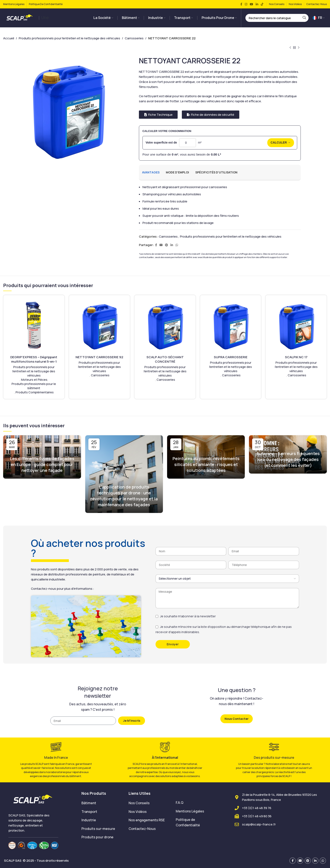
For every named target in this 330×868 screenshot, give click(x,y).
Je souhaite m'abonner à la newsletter (188, 616)
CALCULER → (281, 142)
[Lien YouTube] (251, 4)
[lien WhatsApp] (177, 245)
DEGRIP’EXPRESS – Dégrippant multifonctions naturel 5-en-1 (34, 359)
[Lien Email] (161, 245)
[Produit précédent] (290, 48)
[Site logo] (20, 18)
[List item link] (102, 803)
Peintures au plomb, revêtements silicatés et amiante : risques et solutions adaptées (206, 464)
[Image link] (33, 799)
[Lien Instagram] (246, 4)
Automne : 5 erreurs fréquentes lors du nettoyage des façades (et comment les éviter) (288, 459)
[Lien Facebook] (241, 4)
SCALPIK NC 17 (296, 357)
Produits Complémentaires (35, 392)
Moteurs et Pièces (34, 380)
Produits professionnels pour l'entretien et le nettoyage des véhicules (69, 38)
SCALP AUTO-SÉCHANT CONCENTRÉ (165, 359)
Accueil (9, 38)
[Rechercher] (277, 18)
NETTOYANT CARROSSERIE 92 (99, 357)
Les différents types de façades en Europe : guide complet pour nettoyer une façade (42, 464)
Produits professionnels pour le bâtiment (34, 386)
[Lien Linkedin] (257, 4)
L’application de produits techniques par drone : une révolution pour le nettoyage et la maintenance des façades (124, 496)
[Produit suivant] (299, 48)
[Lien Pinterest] (166, 245)
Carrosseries (134, 38)
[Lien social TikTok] (262, 4)
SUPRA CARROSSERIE (231, 357)
